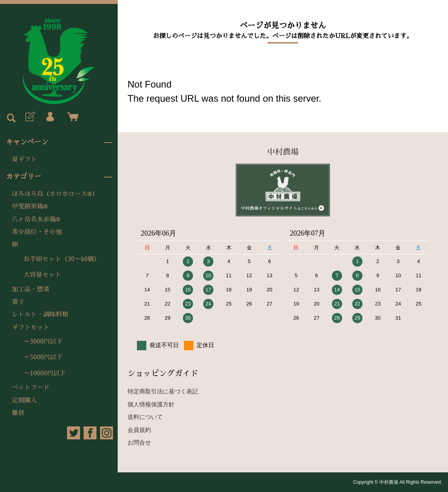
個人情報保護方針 (151, 404)
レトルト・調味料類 (40, 315)
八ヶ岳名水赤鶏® (36, 219)
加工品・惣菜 (31, 289)
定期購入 (24, 401)
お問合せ (139, 442)
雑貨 (18, 413)
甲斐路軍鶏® (30, 207)
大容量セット (42, 275)
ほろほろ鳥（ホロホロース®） (55, 194)
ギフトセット (31, 327)
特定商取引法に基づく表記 (163, 391)
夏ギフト (24, 159)
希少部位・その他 (37, 232)
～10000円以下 (45, 373)
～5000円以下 (43, 357)
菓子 (18, 302)
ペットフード (31, 388)
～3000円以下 (43, 342)
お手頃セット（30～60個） (62, 259)
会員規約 (139, 430)
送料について (145, 417)
